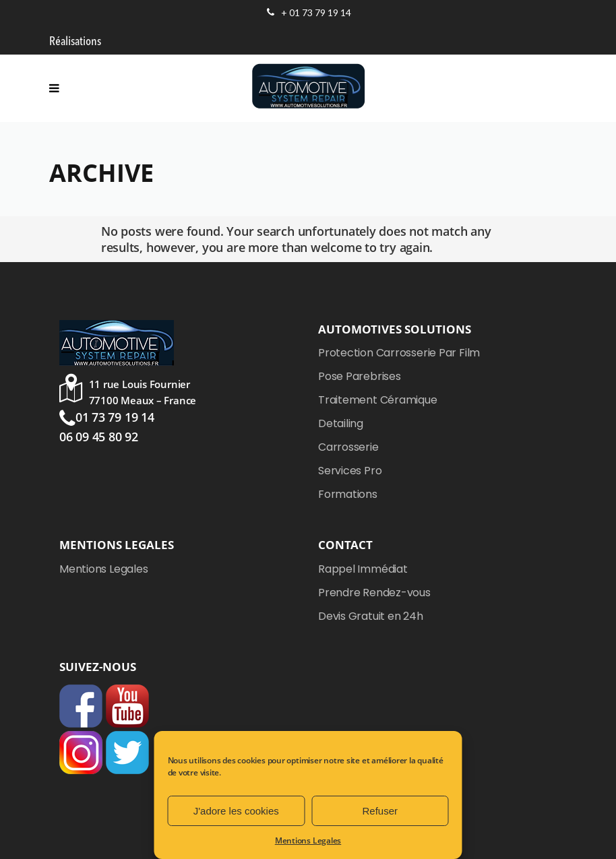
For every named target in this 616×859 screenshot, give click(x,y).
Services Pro (350, 471)
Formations (348, 494)
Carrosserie (348, 447)
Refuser (380, 811)
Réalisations (75, 42)
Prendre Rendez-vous (374, 593)
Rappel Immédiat (363, 569)
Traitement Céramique (378, 400)
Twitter (127, 753)
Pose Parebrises (360, 376)
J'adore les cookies (236, 811)
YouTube (127, 706)
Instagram (81, 753)
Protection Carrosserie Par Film (399, 353)
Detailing (341, 423)
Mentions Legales (308, 840)
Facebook (81, 706)
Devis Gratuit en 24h (371, 616)
